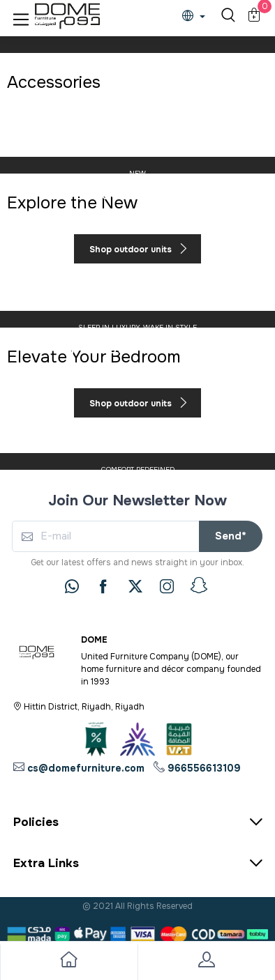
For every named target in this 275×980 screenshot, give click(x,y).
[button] (21, 17)
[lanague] (197, 17)
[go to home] (69, 962)
